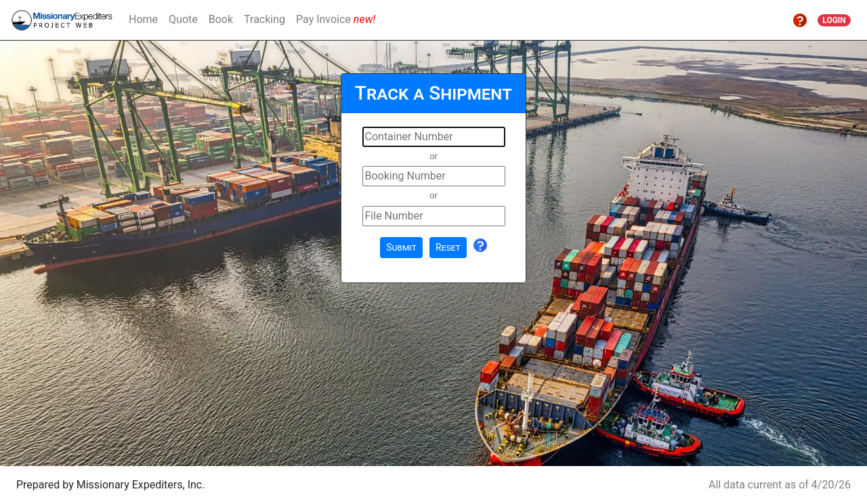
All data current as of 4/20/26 (780, 485)
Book (221, 19)
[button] (800, 20)
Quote (183, 19)
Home (143, 19)
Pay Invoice (336, 19)
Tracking (265, 19)
